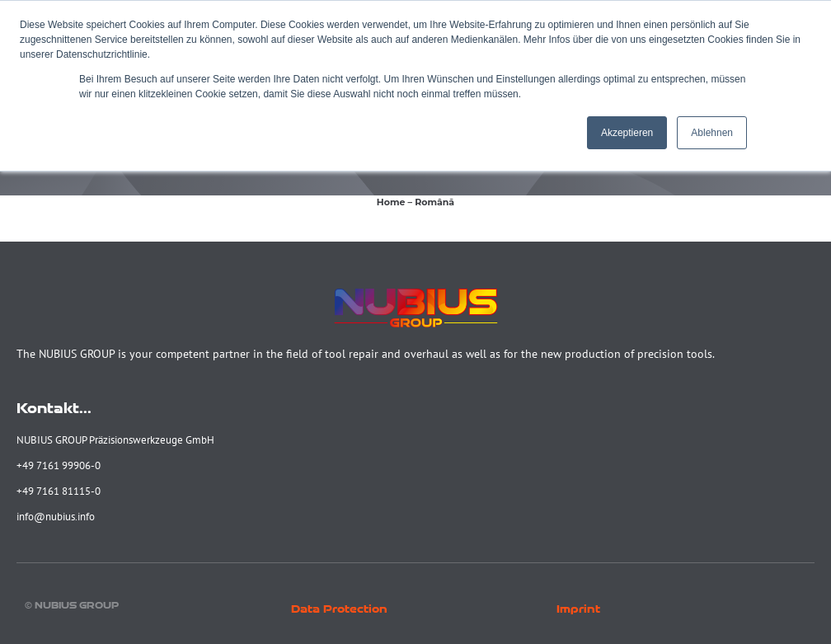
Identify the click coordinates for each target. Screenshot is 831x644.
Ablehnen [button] (712, 133)
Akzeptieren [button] (627, 133)
